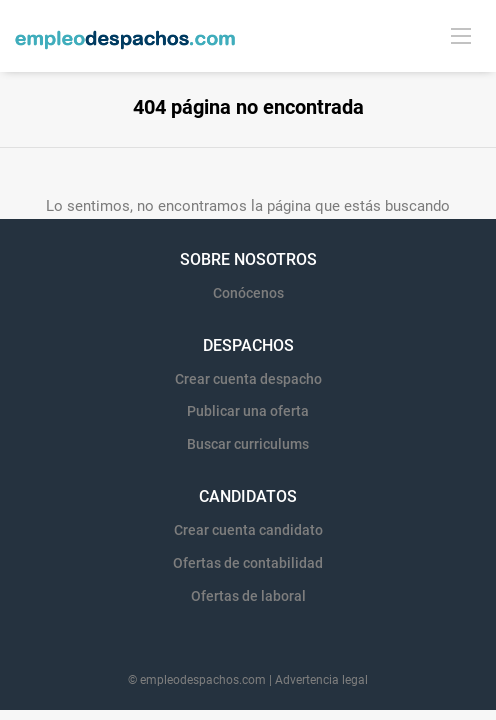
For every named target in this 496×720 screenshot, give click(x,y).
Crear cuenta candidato (248, 530)
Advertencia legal (321, 680)
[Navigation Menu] (461, 35)
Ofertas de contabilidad (248, 563)
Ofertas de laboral (248, 596)
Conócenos (248, 293)
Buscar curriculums (248, 444)
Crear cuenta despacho (248, 379)
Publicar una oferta (248, 411)
